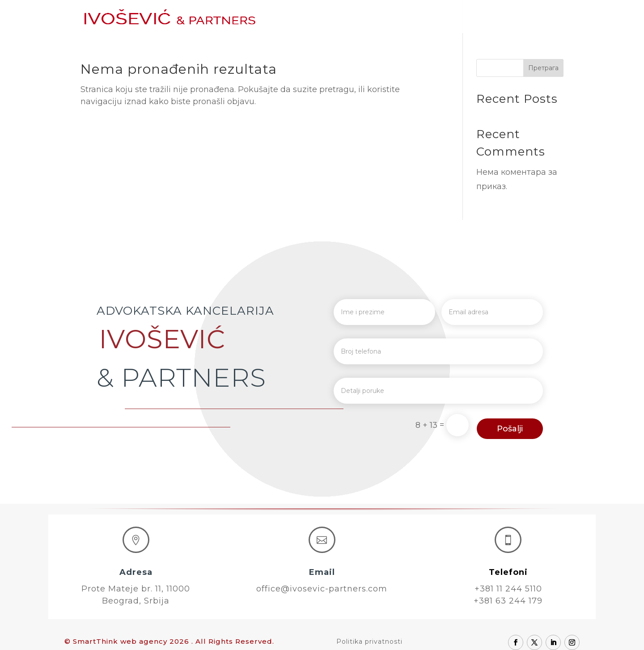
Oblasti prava (454, 17)
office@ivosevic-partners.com (322, 589)
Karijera (506, 17)
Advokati (400, 17)
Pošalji (510, 429)
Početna (312, 17)
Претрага (543, 68)
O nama (355, 17)
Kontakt (548, 17)
